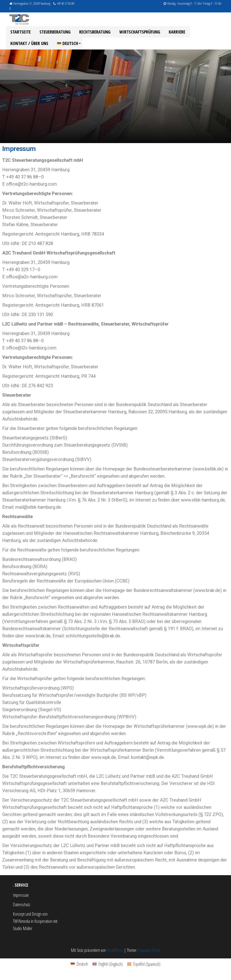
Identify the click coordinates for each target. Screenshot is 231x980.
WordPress (115, 954)
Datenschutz (22, 908)
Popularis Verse (149, 954)
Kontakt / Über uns (202, 33)
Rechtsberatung (90, 33)
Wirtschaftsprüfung (133, 33)
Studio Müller (23, 932)
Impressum (21, 899)
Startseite (20, 33)
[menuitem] (21, 46)
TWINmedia (21, 925)
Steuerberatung (52, 33)
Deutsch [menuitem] (82, 968)
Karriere (168, 33)
